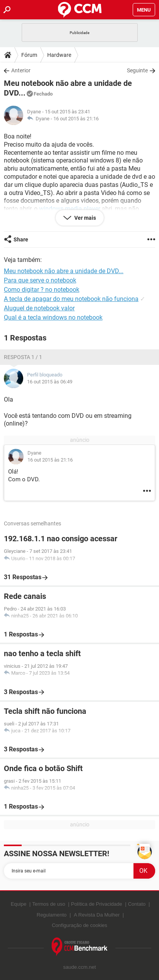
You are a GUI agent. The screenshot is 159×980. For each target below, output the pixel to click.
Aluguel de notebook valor (39, 308)
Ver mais (85, 218)
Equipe (19, 904)
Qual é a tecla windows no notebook (53, 317)
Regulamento (52, 915)
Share (21, 239)
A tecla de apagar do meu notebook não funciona (71, 299)
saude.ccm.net (79, 967)
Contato (137, 904)
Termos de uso (49, 904)
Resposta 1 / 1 (23, 357)
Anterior (21, 70)
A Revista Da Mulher (97, 915)
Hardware (59, 55)
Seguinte (137, 70)
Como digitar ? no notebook (42, 290)
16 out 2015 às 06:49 (50, 382)
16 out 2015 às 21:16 (76, 119)
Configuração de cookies (79, 925)
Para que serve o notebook (40, 280)
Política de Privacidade (96, 904)
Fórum (29, 55)
